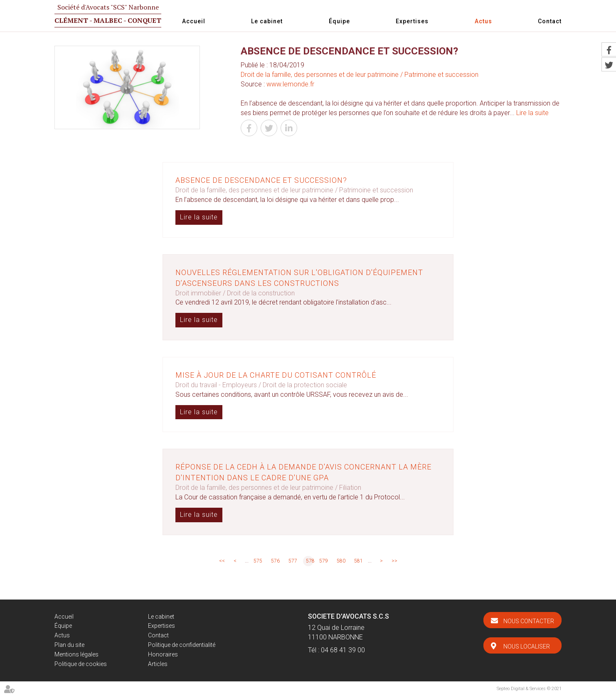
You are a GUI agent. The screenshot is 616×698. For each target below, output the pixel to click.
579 (324, 561)
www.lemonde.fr (290, 84)
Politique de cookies (81, 664)
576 (275, 561)
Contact (550, 21)
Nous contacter (529, 621)
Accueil (194, 21)
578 (310, 561)
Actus (483, 21)
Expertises (412, 21)
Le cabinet (267, 21)
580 (341, 561)
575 (258, 561)
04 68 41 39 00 (343, 650)
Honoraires (163, 654)
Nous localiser (527, 646)
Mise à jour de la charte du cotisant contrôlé (276, 375)
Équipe (339, 21)
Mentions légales (76, 654)
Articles (158, 664)
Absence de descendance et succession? (261, 180)
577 (293, 561)
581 (359, 561)
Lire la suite (532, 113)
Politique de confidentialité (182, 645)
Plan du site (69, 645)
